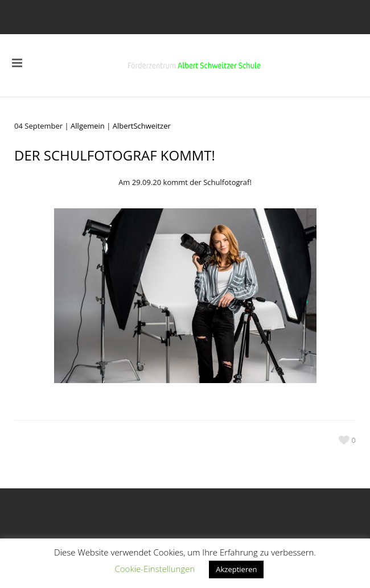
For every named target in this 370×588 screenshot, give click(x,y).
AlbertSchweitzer (142, 126)
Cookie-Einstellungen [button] (155, 569)
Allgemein (88, 126)
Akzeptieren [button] (236, 569)
